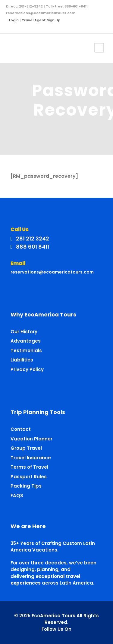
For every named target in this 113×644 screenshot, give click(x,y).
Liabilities (22, 360)
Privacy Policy (27, 369)
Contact (21, 429)
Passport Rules (29, 477)
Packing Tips (26, 486)
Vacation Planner (31, 439)
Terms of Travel (29, 467)
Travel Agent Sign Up (41, 20)
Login (14, 20)
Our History (24, 332)
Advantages (26, 341)
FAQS (17, 496)
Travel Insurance (31, 458)
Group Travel (26, 448)
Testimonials (26, 351)
